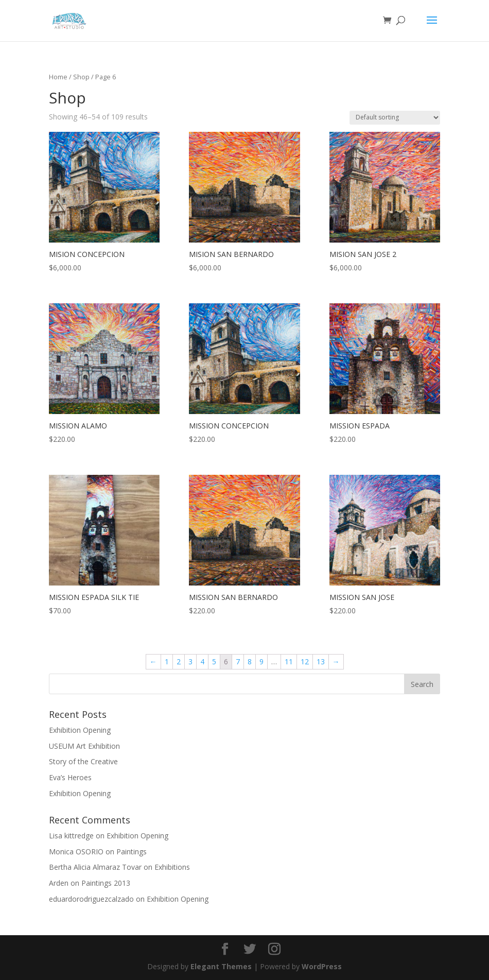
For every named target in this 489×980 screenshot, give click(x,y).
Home (58, 77)
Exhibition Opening (80, 730)
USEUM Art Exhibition (84, 746)
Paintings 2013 (106, 883)
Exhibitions (172, 867)
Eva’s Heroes (70, 777)
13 (321, 661)
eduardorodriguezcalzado (91, 899)
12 (305, 661)
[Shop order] (395, 118)
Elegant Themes (221, 966)
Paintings (132, 852)
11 (289, 661)
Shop (81, 77)
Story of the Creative (83, 761)
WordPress (322, 966)
